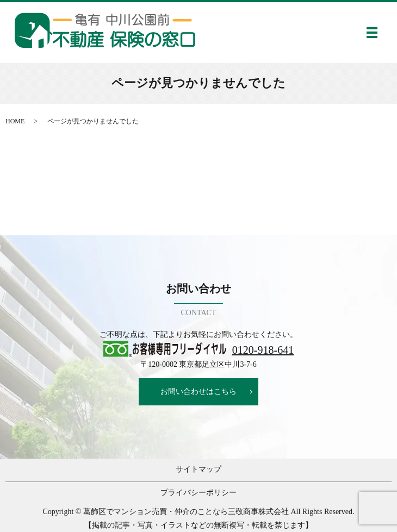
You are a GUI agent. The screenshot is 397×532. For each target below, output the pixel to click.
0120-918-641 (263, 350)
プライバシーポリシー (199, 493)
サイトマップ (199, 469)
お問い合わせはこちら (199, 392)
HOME (15, 121)
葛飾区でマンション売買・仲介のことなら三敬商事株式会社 (186, 512)
